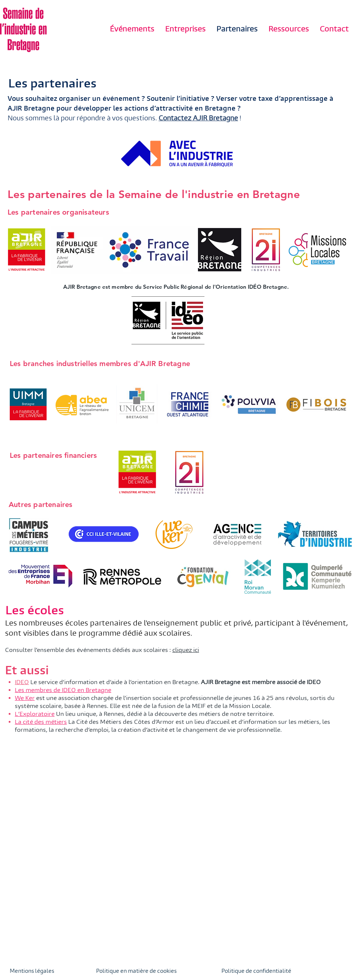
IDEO (22, 682)
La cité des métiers (41, 722)
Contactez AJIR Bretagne (198, 118)
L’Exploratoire (35, 714)
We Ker (25, 698)
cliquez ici (186, 650)
